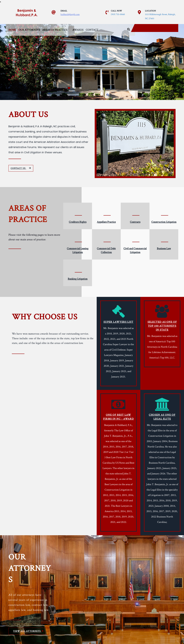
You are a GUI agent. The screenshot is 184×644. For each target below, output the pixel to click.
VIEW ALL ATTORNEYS (28, 631)
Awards (78, 30)
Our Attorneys (29, 30)
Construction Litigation (164, 222)
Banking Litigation (78, 279)
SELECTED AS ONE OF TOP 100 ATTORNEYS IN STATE (162, 326)
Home (12, 30)
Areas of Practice (55, 30)
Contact (92, 30)
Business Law (164, 248)
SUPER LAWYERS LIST (118, 322)
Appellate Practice (106, 222)
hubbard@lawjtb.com (70, 14)
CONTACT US (21, 168)
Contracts (135, 222)
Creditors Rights (78, 222)
